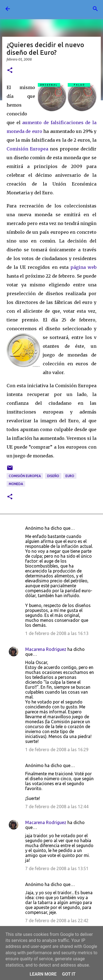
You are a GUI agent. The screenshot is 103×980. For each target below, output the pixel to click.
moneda (16, 484)
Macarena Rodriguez (46, 649)
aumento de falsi (41, 122)
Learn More (43, 974)
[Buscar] (95, 9)
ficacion (70, 122)
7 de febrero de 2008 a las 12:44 (57, 807)
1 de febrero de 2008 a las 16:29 (57, 750)
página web (83, 267)
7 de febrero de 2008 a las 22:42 (57, 921)
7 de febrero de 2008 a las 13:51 (57, 868)
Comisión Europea (27, 149)
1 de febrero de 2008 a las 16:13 (57, 633)
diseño (53, 476)
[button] (10, 71)
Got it (69, 974)
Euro (70, 476)
